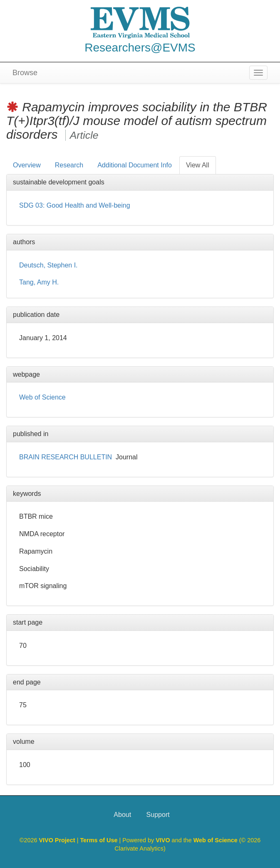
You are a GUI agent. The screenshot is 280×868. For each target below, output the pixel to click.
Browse (25, 73)
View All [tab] (198, 165)
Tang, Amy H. (39, 282)
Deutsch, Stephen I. (48, 265)
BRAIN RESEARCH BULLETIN (66, 457)
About (122, 815)
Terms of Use (99, 840)
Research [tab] (69, 165)
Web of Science (42, 397)
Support (158, 815)
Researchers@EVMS (140, 48)
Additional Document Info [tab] (135, 165)
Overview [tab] (27, 165)
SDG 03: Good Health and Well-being (75, 205)
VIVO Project (58, 840)
